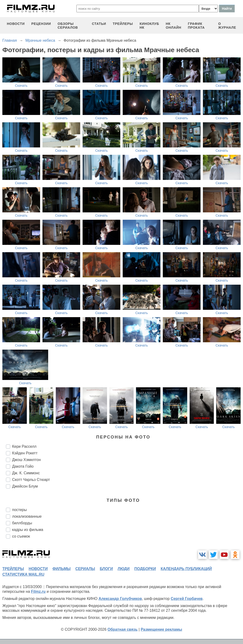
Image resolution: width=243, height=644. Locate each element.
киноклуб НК (149, 26)
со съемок (21, 536)
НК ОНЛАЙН (174, 26)
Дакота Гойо (23, 466)
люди (124, 569)
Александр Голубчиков (120, 599)
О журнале (227, 26)
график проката (196, 26)
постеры (19, 510)
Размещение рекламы (161, 629)
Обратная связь (123, 629)
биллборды (22, 523)
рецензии (41, 24)
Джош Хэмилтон (26, 460)
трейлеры (123, 24)
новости (16, 24)
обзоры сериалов (68, 26)
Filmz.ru (38, 591)
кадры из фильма (28, 530)
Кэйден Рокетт (25, 453)
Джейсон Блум (25, 486)
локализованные (27, 516)
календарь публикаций (186, 569)
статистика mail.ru (23, 574)
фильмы (61, 569)
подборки (145, 569)
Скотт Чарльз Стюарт (31, 480)
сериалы (85, 569)
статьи (99, 24)
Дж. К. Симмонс (26, 473)
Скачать (21, 86)
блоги (106, 569)
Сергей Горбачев (187, 599)
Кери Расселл (24, 446)
